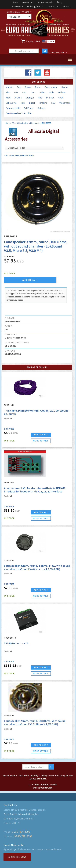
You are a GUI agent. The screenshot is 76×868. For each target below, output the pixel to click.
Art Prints (29, 108)
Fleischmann (51, 87)
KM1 (25, 92)
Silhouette (11, 103)
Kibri (8, 98)
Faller (43, 92)
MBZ (40, 98)
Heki (23, 103)
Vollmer (62, 92)
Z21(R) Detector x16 (16, 643)
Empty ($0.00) (33, 41)
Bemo (65, 87)
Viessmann (65, 103)
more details (41, 441)
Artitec (18, 98)
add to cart (30, 280)
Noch (61, 98)
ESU (53, 103)
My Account (17, 7)
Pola (52, 92)
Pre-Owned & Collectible (19, 113)
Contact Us (53, 7)
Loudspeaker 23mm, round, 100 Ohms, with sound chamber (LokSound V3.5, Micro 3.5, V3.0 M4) (35, 722)
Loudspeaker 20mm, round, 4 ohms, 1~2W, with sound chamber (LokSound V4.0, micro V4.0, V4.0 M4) (37, 567)
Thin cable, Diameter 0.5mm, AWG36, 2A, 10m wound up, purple (36, 412)
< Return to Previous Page (19, 155)
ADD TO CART (41, 435)
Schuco (41, 108)
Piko (8, 92)
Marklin (9, 87)
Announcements (45, 2)
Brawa (28, 87)
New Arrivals (28, 2)
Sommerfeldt (13, 108)
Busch (32, 103)
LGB (16, 92)
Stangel (30, 98)
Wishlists (66, 7)
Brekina (43, 103)
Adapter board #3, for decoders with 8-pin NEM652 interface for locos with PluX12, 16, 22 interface (35, 490)
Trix (19, 87)
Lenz (33, 92)
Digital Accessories (33, 123)
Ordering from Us (35, 7)
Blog (59, 2)
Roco (38, 87)
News (15, 2)
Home (8, 123)
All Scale (20, 123)
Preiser (50, 98)
